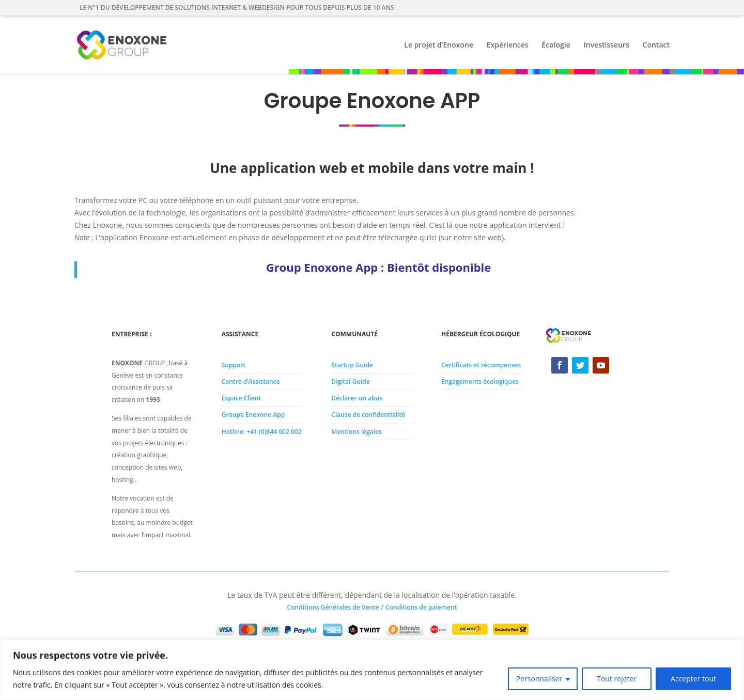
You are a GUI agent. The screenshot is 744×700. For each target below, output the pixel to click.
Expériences (508, 45)
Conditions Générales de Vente (333, 607)
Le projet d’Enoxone (439, 45)
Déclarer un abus (357, 398)
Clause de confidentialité (368, 415)
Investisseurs (606, 45)
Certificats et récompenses (481, 365)
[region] (372, 670)
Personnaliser (539, 679)
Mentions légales (357, 432)
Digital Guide (350, 382)
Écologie (556, 45)
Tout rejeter (617, 679)
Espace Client (242, 398)
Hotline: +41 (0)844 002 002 (262, 432)
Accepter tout (693, 679)
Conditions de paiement (421, 607)
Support (234, 365)
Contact (656, 45)
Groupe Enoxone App (253, 415)
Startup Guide (352, 365)
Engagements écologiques (480, 382)
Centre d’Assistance (251, 382)
